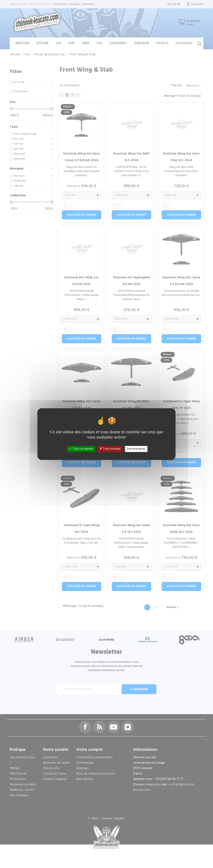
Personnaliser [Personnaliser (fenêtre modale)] (136, 449)
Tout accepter (81, 449)
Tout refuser (110, 449)
